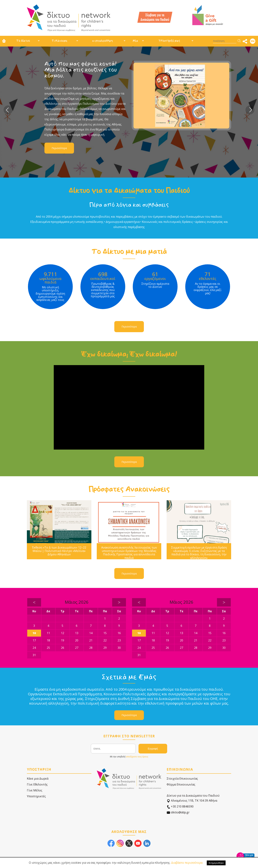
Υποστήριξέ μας (169, 41)
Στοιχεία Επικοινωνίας (182, 779)
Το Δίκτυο (23, 41)
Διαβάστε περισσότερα (187, 863)
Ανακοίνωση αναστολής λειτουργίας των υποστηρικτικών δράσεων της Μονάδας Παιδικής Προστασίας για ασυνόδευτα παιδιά (129, 553)
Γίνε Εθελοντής (37, 784)
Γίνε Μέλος (35, 790)
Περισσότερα (59, 148)
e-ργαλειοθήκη (102, 41)
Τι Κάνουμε (59, 41)
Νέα (135, 41)
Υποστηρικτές (36, 796)
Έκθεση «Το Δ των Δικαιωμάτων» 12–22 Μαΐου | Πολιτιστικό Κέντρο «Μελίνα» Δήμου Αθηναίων (59, 551)
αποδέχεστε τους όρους (137, 757)
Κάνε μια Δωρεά (38, 779)
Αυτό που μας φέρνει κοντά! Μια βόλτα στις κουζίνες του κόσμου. (81, 70)
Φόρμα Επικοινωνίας (181, 784)
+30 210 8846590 (180, 807)
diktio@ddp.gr (178, 812)
